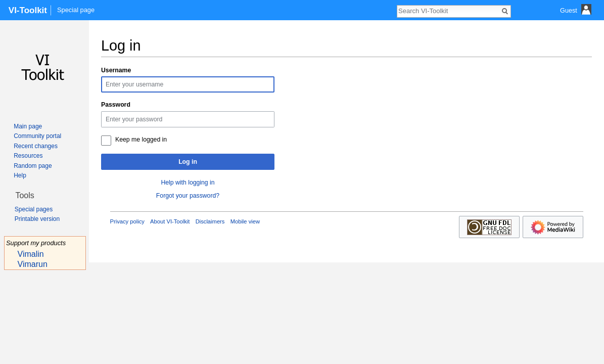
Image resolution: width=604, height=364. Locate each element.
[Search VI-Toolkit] (448, 11)
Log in (188, 162)
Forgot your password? (188, 196)
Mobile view (245, 221)
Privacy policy (127, 221)
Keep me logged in (141, 140)
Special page (76, 10)
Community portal (37, 136)
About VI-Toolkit (170, 221)
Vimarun (33, 264)
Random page (33, 166)
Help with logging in (188, 183)
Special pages (34, 209)
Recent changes (36, 146)
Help (20, 175)
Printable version (37, 219)
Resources (28, 156)
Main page (28, 126)
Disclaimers (210, 221)
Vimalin (31, 254)
